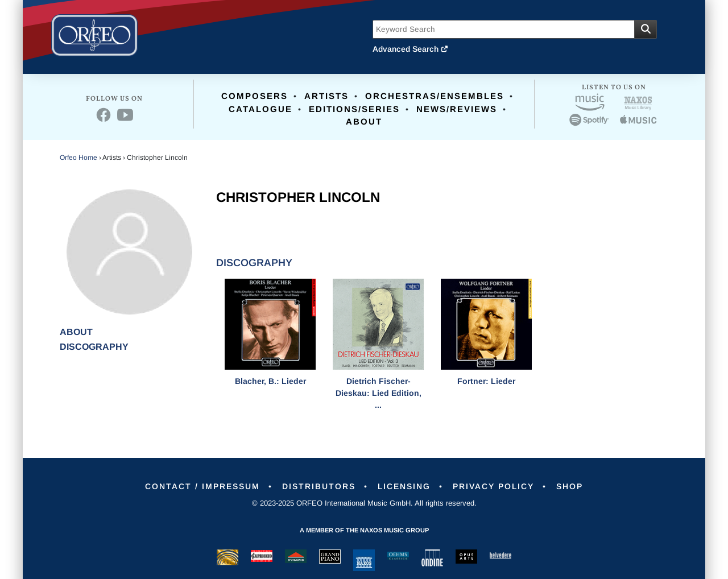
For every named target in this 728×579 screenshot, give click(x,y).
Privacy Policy (493, 486)
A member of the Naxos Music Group (364, 530)
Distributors (319, 486)
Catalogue (260, 109)
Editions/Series (354, 109)
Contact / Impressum (202, 486)
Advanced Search (411, 49)
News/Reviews (457, 109)
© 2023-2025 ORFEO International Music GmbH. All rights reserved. (364, 503)
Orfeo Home (78, 158)
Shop (570, 486)
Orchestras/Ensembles (435, 96)
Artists (326, 96)
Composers (255, 96)
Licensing (404, 486)
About (364, 121)
